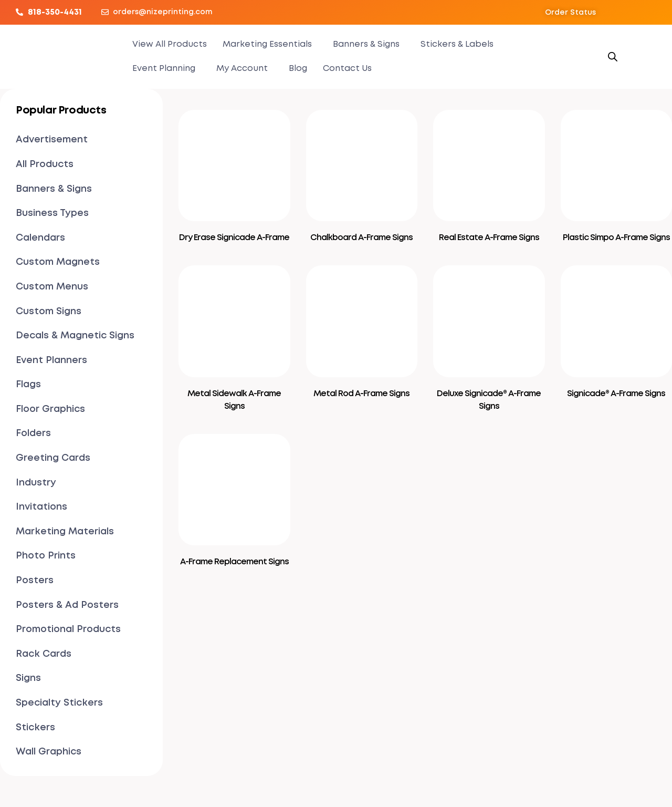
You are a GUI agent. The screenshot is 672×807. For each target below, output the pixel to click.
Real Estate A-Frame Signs (489, 238)
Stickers (35, 728)
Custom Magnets (58, 262)
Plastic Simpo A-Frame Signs (616, 238)
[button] (570, 13)
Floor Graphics (50, 409)
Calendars (40, 238)
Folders (33, 433)
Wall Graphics (49, 752)
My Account (242, 69)
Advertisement (52, 140)
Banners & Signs (366, 44)
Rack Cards (44, 654)
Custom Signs (49, 312)
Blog (298, 69)
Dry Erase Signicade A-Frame (234, 238)
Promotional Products (68, 629)
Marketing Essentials (267, 44)
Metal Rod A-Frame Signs (361, 394)
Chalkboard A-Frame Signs (361, 238)
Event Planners (51, 360)
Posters (35, 581)
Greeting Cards (53, 458)
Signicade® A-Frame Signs (616, 394)
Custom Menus (52, 287)
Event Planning (164, 69)
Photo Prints (46, 556)
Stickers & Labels (457, 44)
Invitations (41, 507)
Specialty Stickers (59, 703)
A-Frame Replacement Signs (234, 562)
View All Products (170, 44)
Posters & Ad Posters (67, 605)
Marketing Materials (65, 532)
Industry (36, 483)
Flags (28, 385)
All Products (45, 164)
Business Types (52, 213)
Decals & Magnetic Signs (75, 336)
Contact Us (347, 69)
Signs (28, 678)
